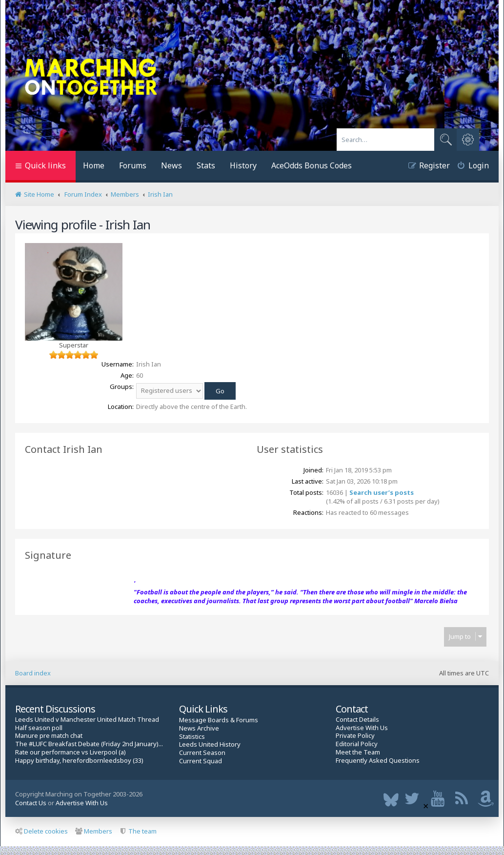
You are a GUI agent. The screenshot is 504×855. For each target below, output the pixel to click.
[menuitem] (469, 167)
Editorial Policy (357, 744)
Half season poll (39, 728)
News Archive (199, 728)
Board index (33, 673)
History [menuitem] (243, 165)
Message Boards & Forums (219, 720)
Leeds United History (210, 744)
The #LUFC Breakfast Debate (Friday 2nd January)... (89, 744)
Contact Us (31, 803)
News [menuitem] (171, 165)
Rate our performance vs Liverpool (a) (71, 752)
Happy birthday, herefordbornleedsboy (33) (79, 761)
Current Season (202, 753)
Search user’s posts (382, 492)
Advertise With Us (362, 728)
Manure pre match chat (49, 736)
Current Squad (201, 761)
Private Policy (355, 736)
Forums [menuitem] (133, 165)
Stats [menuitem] (206, 165)
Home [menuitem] (94, 165)
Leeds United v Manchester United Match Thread (87, 720)
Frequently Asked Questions (378, 761)
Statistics (192, 737)
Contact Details (357, 720)
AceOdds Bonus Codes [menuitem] (312, 165)
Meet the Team (358, 752)
